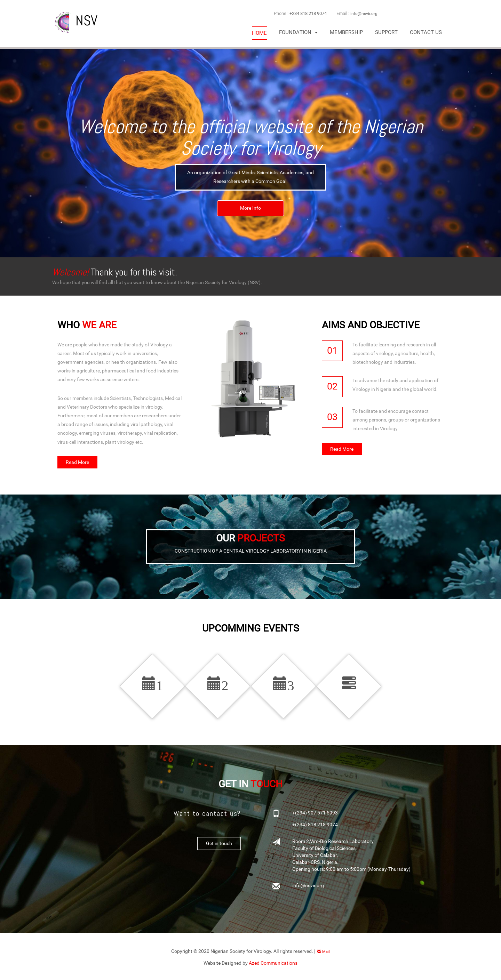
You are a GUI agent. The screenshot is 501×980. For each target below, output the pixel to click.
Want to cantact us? (205, 817)
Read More (78, 463)
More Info (251, 209)
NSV (75, 21)
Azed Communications (273, 967)
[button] (298, 33)
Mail (324, 955)
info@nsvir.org (364, 13)
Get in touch (219, 848)
